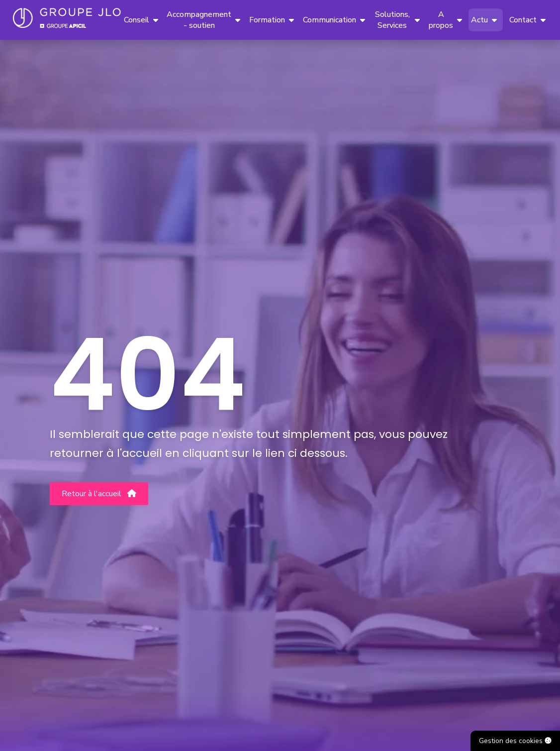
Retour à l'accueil (99, 494)
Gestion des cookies (515, 741)
